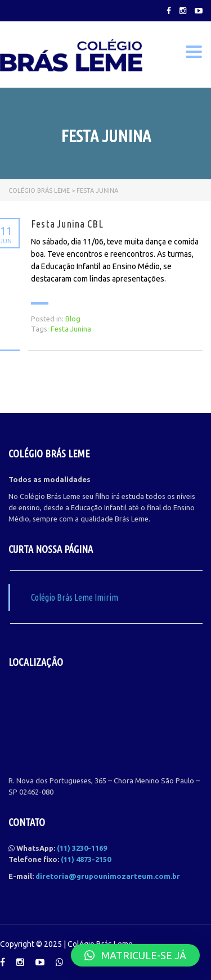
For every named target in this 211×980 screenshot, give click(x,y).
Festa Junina (71, 329)
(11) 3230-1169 (82, 848)
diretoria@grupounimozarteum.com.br (108, 876)
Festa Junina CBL (67, 224)
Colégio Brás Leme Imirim (75, 597)
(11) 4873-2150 (86, 859)
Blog (73, 319)
